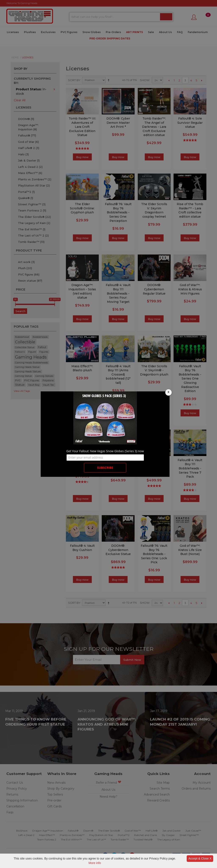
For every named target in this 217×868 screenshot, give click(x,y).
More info (95, 863)
